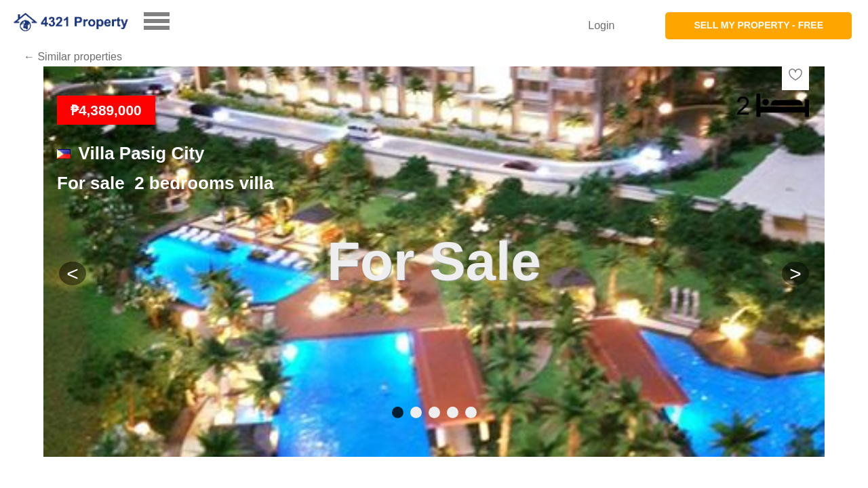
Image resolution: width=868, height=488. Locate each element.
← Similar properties (73, 57)
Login (601, 25)
